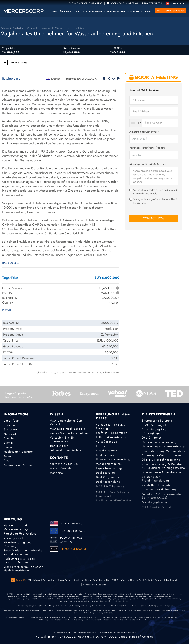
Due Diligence (152, 438)
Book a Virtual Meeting (122, 3)
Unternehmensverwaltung (159, 442)
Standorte (133, 11)
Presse (8, 447)
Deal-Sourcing (106, 476)
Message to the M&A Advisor (148, 164)
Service (81, 11)
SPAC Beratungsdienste (158, 425)
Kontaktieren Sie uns (64, 467)
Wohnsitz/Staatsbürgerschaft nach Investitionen (24, 569)
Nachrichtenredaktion (19, 452)
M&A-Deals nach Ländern (67, 429)
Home (55, 11)
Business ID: (73, 79)
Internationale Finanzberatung (163, 476)
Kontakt (146, 11)
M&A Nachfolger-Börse (171, 11)
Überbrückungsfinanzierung (161, 461)
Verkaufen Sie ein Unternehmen (62, 439)
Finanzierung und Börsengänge (154, 431)
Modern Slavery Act (132, 581)
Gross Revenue (71, 48)
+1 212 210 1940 (71, 523)
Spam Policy (65, 580)
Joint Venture (105, 455)
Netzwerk (10, 434)
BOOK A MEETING (154, 77)
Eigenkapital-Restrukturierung (162, 456)
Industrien (97, 11)
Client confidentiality (97, 580)
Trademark (172, 583)
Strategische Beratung (157, 421)
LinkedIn (19, 580)
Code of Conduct (154, 582)
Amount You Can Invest (144, 132)
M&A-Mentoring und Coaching (18, 544)
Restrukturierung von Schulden (164, 451)
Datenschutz (49, 580)
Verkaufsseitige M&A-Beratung (111, 427)
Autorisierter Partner (18, 468)
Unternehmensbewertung (113, 460)
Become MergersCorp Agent (86, 3)
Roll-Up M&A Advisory (111, 437)
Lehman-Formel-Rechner (66, 450)
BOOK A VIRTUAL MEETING (71, 540)
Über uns (67, 11)
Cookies (78, 580)
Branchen (10, 438)
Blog (7, 463)
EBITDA (118, 48)
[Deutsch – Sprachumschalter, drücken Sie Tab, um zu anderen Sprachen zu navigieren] (176, 3)
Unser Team (12, 421)
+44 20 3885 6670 (73, 531)
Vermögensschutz (16, 538)
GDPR (115, 580)
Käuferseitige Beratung (112, 433)
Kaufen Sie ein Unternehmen (70, 433)
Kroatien (56, 79)
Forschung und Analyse (20, 534)
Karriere (9, 457)
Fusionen (102, 446)
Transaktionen (116, 11)
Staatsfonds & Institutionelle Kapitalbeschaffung (23, 552)
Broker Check (145, 620)
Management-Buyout (110, 465)
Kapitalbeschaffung (109, 470)
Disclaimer (34, 580)
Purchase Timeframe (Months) (148, 148)
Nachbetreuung (107, 451)
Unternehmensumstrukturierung (164, 446)
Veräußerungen (107, 442)
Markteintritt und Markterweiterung (16, 527)
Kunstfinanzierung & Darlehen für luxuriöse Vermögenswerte (163, 471)
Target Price (9, 48)
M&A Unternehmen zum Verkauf (66, 422)
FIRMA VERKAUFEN (152, 3)
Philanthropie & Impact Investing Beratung (20, 561)
